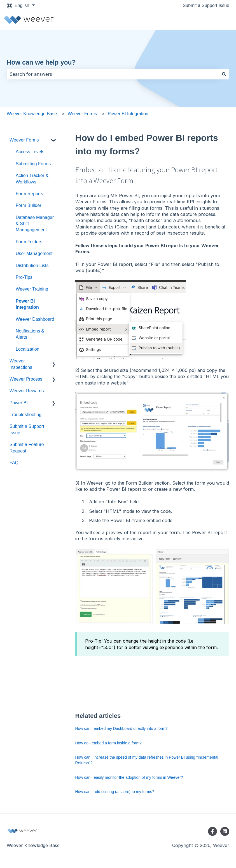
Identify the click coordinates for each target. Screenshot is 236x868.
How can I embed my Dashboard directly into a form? (121, 728)
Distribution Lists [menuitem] (32, 266)
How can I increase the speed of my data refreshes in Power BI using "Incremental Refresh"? (147, 760)
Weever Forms (82, 114)
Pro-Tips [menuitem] (24, 277)
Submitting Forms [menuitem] (33, 164)
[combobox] (113, 74)
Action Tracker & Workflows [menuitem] (32, 179)
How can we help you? (41, 62)
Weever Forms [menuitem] (24, 140)
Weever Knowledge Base (32, 114)
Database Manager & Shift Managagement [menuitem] (35, 224)
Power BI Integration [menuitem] (27, 304)
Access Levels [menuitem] (30, 152)
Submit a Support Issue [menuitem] (27, 429)
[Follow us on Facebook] (212, 831)
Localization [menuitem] (28, 349)
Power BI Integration (128, 114)
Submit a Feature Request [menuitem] (27, 448)
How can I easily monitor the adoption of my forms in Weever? (129, 777)
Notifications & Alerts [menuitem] (30, 334)
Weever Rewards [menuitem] (27, 391)
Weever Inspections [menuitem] (21, 364)
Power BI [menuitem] (19, 403)
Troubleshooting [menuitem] (25, 415)
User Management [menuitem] (34, 253)
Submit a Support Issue (206, 5)
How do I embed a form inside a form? (108, 743)
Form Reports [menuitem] (29, 194)
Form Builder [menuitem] (29, 205)
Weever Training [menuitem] (32, 289)
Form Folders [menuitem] (29, 242)
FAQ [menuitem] (14, 463)
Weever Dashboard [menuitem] (35, 319)
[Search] (224, 74)
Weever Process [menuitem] (26, 379)
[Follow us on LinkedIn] (225, 831)
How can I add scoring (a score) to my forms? (115, 792)
